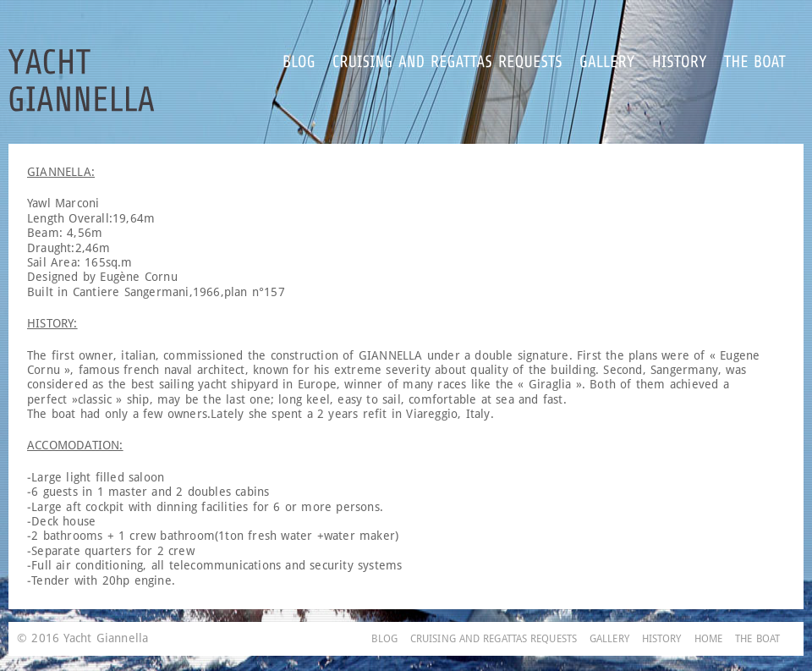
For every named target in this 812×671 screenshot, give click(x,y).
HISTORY (662, 639)
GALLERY (609, 639)
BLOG (384, 639)
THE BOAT (757, 639)
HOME (708, 639)
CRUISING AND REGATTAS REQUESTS (494, 639)
